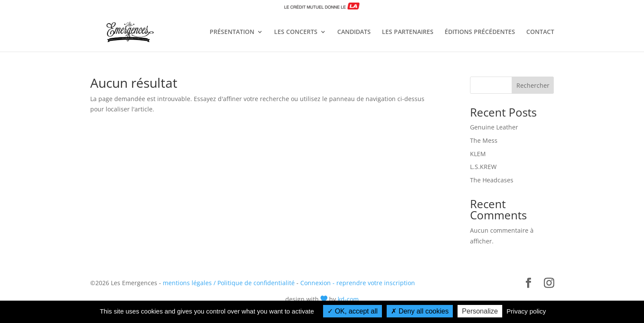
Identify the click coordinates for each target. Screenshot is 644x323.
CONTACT (540, 32)
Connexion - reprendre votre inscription (358, 283)
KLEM (478, 154)
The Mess (484, 140)
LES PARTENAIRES (408, 32)
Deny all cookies (420, 311)
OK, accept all (353, 311)
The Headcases (492, 180)
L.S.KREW (483, 167)
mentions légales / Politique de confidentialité (229, 283)
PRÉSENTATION (232, 32)
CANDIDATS (354, 32)
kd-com (348, 299)
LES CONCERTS (296, 32)
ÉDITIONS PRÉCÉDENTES (480, 32)
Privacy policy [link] (526, 311)
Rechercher (533, 85)
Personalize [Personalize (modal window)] (480, 311)
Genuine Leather (494, 127)
